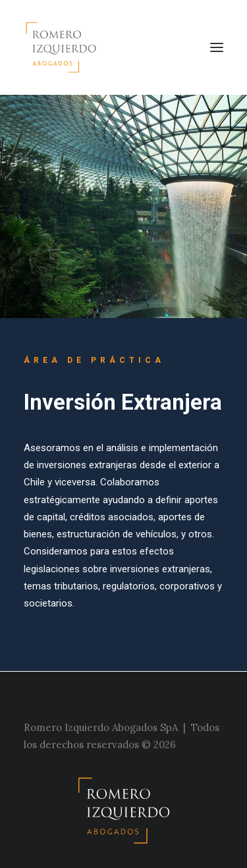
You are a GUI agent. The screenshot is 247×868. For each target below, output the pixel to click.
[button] (217, 47)
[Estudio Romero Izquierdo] (65, 47)
